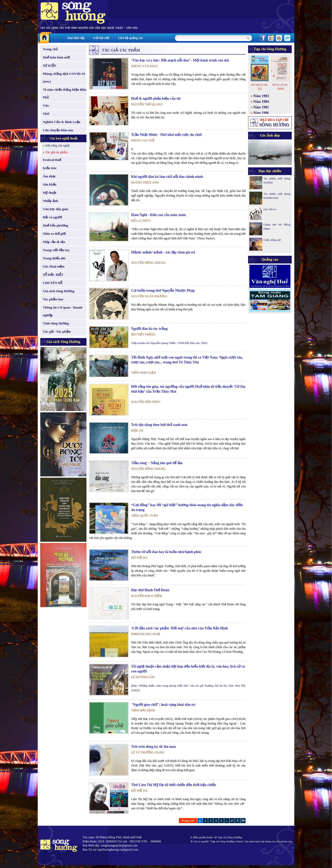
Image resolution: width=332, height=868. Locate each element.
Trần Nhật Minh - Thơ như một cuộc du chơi (166, 135)
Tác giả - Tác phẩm (57, 331)
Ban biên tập (76, 38)
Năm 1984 (261, 102)
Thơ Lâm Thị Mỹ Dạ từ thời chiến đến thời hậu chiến (174, 785)
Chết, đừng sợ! (272, 240)
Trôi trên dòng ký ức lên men (153, 747)
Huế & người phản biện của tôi (156, 99)
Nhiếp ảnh (50, 201)
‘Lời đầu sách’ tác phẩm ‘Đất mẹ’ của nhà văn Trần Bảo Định (179, 628)
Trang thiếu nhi (54, 258)
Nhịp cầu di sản (54, 242)
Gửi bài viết (101, 38)
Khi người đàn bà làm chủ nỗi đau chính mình (167, 177)
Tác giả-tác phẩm (57, 152)
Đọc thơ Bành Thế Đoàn (150, 590)
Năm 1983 (261, 96)
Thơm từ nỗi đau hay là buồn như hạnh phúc (166, 552)
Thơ (46, 114)
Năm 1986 (261, 113)
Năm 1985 (261, 107)
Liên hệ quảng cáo (130, 38)
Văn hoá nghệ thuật (63, 138)
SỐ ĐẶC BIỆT (53, 275)
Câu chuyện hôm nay (58, 130)
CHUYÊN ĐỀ (53, 283)
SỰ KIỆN (50, 65)
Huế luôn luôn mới (56, 57)
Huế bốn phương (56, 225)
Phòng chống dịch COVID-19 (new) (64, 78)
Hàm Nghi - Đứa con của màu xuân (158, 215)
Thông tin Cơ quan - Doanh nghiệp (63, 311)
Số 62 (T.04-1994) (280, 87)
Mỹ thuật (50, 193)
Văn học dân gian (56, 209)
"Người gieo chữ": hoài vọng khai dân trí (163, 705)
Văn (46, 105)
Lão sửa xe (270, 209)
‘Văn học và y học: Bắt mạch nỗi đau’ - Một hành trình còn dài (180, 60)
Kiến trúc (50, 168)
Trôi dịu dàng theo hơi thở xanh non (159, 425)
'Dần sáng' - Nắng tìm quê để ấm (157, 463)
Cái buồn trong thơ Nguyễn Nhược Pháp (163, 290)
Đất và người (52, 217)
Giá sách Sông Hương (59, 291)
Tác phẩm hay (53, 299)
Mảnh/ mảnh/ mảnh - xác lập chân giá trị (163, 252)
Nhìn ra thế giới (54, 234)
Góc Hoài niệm (54, 266)
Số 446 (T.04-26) (260, 87)
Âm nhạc (49, 176)
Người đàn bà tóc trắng (149, 329)
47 (232, 821)
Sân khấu (50, 184)
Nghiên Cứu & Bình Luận (62, 122)
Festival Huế (52, 160)
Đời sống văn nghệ (57, 146)
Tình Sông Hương (56, 323)
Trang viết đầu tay (56, 250)
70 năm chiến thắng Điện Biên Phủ (65, 93)
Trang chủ (50, 49)
